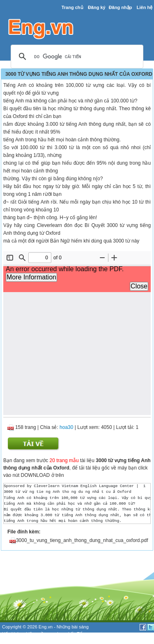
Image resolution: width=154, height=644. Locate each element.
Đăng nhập (121, 7)
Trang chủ (72, 7)
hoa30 (66, 427)
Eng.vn (46, 627)
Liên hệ (145, 7)
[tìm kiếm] (76, 57)
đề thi (17, 640)
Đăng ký (97, 7)
